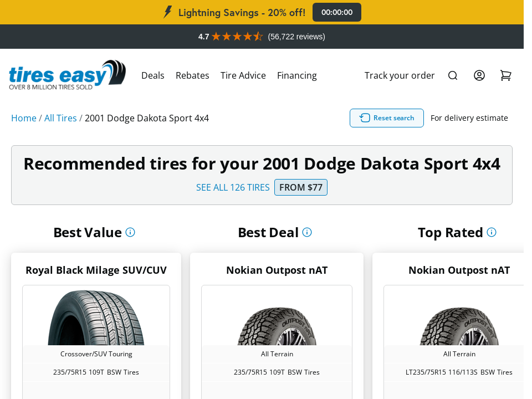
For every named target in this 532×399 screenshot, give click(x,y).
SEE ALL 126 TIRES (233, 187)
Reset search (387, 118)
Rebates (193, 75)
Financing (297, 75)
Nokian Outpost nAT (277, 270)
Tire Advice (243, 75)
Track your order (400, 75)
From (301, 187)
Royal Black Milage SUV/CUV (96, 270)
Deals (153, 75)
